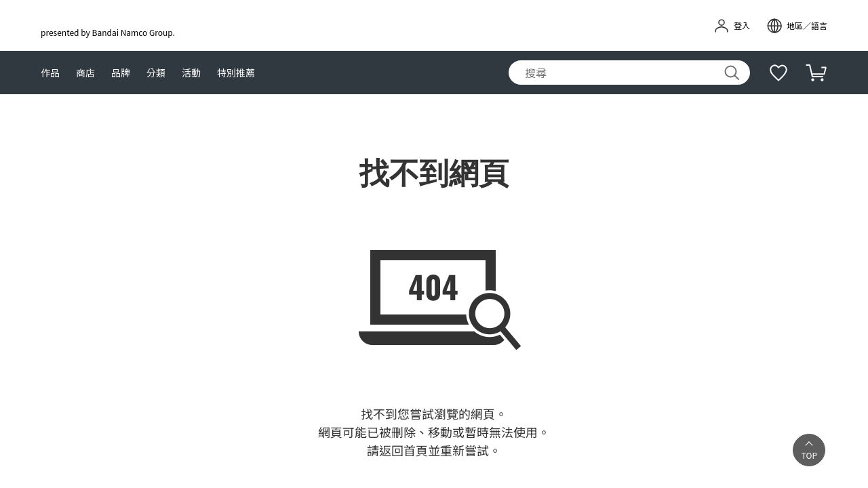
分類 (156, 73)
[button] (808, 450)
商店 (85, 73)
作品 (50, 73)
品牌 (121, 73)
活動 (191, 73)
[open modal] (797, 26)
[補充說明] (778, 73)
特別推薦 (236, 73)
